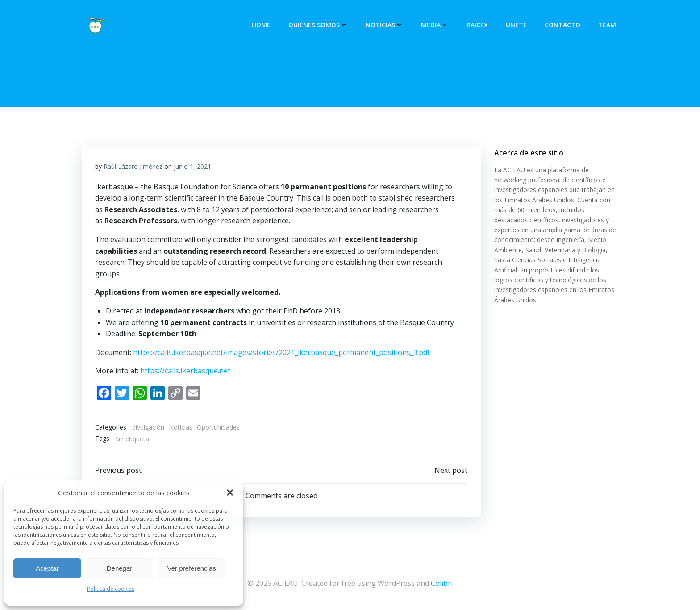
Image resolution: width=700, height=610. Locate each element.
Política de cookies (111, 589)
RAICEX (477, 25)
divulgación (148, 427)
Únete (516, 25)
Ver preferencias (192, 568)
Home (261, 25)
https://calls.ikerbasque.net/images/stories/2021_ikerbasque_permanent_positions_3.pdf (281, 352)
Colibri (442, 583)
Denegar (120, 568)
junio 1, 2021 (192, 166)
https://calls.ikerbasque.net (185, 371)
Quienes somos (318, 25)
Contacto (562, 25)
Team (607, 25)
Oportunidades (218, 427)
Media (435, 25)
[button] (230, 493)
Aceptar (47, 568)
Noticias (384, 25)
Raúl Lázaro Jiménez (133, 166)
